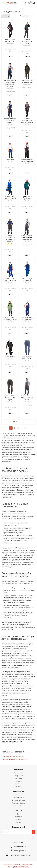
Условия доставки (19, 800)
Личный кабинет (19, 806)
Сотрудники (18, 776)
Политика (19, 784)
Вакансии (18, 787)
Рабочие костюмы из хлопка (13, 757)
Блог (18, 814)
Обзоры (19, 822)
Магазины (18, 778)
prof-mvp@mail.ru (20, 851)
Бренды (18, 819)
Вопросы (18, 817)
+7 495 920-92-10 (20, 846)
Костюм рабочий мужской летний (15, 759)
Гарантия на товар (19, 803)
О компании (18, 773)
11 (26, 428)
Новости (19, 781)
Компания (18, 769)
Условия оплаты (18, 798)
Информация (18, 791)
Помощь (19, 795)
